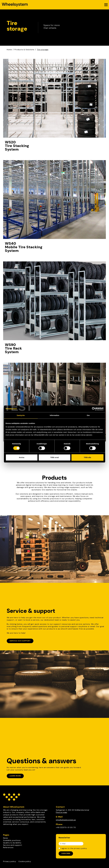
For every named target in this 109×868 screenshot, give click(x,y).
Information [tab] (55, 415)
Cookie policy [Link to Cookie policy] (25, 861)
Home (9, 50)
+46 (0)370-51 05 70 (66, 827)
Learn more (15, 776)
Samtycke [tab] (21, 415)
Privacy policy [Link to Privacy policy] (10, 861)
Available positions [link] (12, 840)
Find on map (62, 812)
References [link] (8, 847)
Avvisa (22, 457)
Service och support (20, 641)
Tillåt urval (54, 457)
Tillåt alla (87, 457)
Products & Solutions (24, 50)
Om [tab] (88, 415)
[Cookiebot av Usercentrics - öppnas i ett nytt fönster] (94, 409)
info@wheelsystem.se (66, 820)
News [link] (6, 838)
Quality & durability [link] (12, 843)
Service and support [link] (13, 845)
